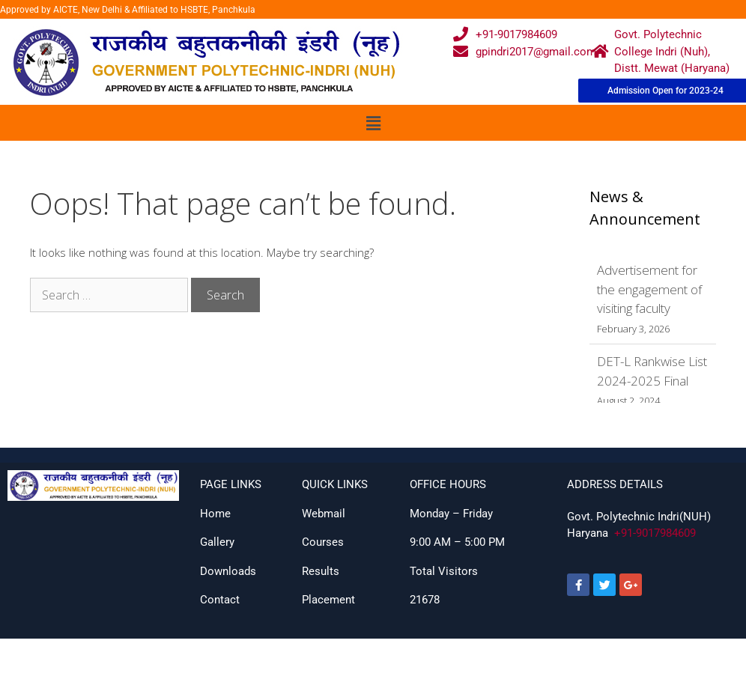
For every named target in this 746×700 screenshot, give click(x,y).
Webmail (324, 514)
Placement (328, 600)
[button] (373, 123)
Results (321, 571)
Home (215, 514)
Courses (323, 542)
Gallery (217, 542)
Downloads (228, 571)
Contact (220, 600)
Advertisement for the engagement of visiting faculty (649, 289)
